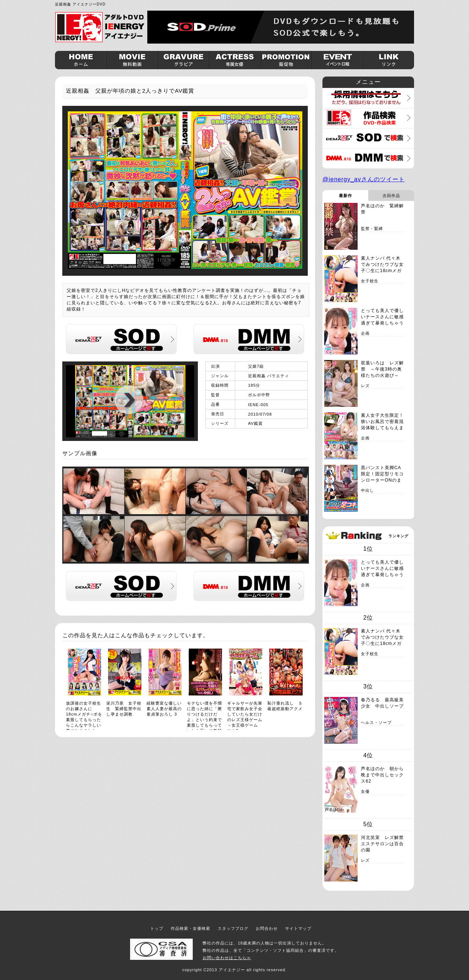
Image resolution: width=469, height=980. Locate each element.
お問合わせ (267, 928)
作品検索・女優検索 (191, 928)
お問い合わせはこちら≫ (227, 958)
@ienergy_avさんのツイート (364, 179)
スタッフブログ (233, 928)
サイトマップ (298, 928)
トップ (157, 928)
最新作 (346, 196)
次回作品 (391, 196)
